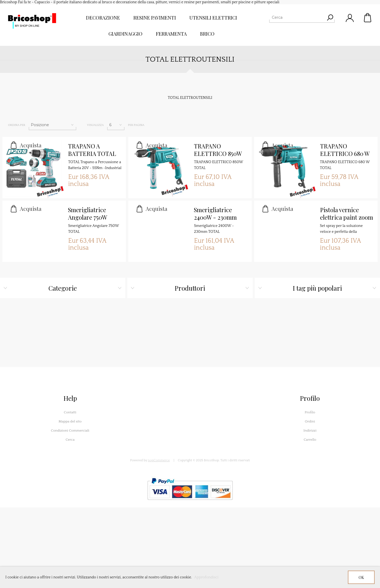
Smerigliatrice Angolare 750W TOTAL (87, 214)
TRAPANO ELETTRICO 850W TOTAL (218, 150)
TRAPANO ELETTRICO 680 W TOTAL (345, 150)
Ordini (310, 421)
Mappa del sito (70, 421)
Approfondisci (206, 577)
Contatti (70, 412)
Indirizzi (310, 430)
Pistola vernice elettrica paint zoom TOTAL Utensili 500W (347, 214)
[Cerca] (297, 17)
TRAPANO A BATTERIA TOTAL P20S (92, 150)
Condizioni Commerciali (70, 430)
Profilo (310, 412)
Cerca (70, 440)
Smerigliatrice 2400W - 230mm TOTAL (215, 214)
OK (361, 577)
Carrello (368, 18)
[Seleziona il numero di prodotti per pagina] (116, 125)
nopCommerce (159, 460)
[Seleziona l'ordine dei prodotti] (52, 125)
